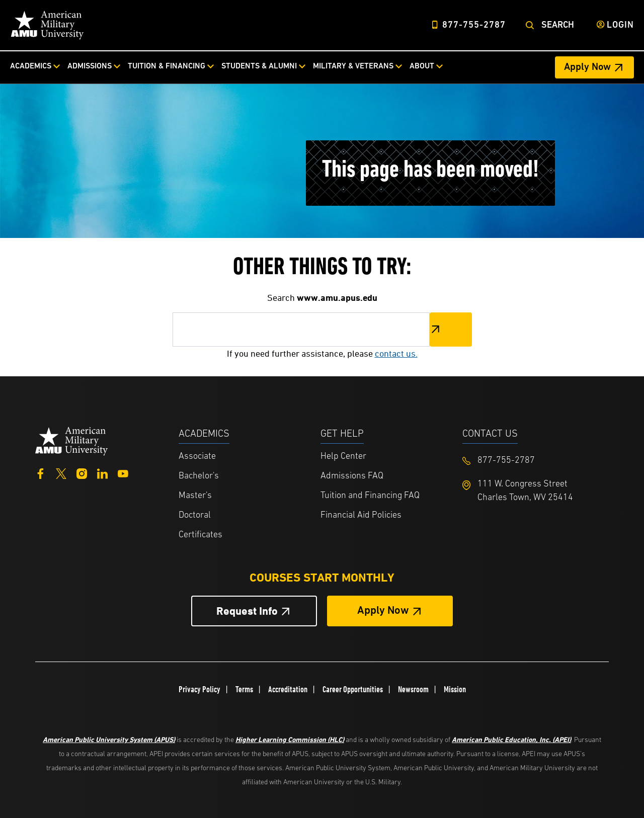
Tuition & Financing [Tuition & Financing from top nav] (167, 66)
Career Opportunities (353, 689)
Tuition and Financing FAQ (370, 496)
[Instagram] (82, 473)
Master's (195, 496)
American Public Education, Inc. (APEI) (511, 739)
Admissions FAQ (352, 476)
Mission (455, 689)
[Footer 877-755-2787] (533, 461)
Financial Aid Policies (361, 515)
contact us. (396, 353)
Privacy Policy (199, 689)
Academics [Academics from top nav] (31, 66)
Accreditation (288, 689)
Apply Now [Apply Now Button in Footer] (383, 611)
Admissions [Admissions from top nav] (90, 66)
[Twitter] (61, 473)
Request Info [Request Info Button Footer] (247, 611)
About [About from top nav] (422, 66)
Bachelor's (199, 476)
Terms (244, 689)
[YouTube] (123, 473)
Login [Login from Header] (620, 25)
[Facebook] (41, 473)
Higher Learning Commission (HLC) (290, 739)
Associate (197, 457)
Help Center (343, 457)
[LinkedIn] (102, 473)
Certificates (200, 535)
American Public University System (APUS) (109, 739)
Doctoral (195, 515)
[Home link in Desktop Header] (47, 25)
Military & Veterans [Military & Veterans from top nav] (353, 66)
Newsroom (413, 689)
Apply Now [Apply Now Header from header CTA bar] (587, 67)
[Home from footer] (72, 440)
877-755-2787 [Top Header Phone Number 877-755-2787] (474, 25)
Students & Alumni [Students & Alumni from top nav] (259, 66)
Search (558, 25)
